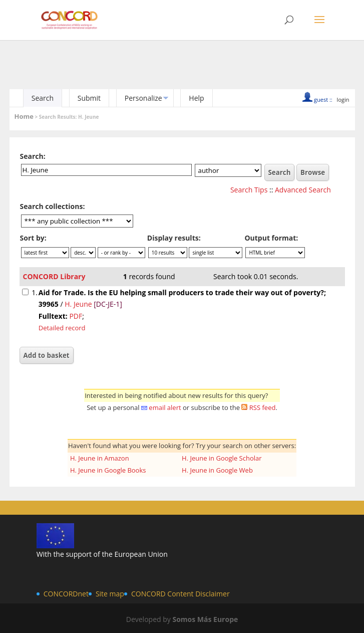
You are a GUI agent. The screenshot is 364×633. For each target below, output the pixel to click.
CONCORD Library (54, 276)
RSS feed (263, 407)
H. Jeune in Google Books (108, 470)
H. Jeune (78, 304)
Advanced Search (303, 190)
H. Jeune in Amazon (100, 458)
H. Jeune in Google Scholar (222, 458)
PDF (76, 316)
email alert (165, 407)
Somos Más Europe (205, 619)
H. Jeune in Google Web (217, 470)
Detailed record (62, 328)
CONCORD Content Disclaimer (180, 594)
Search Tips (249, 190)
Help (196, 98)
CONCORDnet (66, 594)
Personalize (143, 98)
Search (43, 98)
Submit (89, 98)
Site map (110, 594)
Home (24, 116)
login (343, 99)
